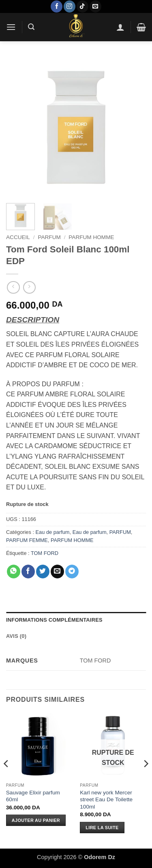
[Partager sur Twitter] (43, 572)
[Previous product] (29, 287)
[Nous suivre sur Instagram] (70, 6)
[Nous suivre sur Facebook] (57, 6)
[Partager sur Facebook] (28, 572)
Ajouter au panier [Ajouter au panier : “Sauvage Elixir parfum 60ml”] (36, 820)
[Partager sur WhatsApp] (14, 572)
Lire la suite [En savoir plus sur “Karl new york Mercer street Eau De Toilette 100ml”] (102, 828)
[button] (11, 27)
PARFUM (49, 237)
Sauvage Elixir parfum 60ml (33, 796)
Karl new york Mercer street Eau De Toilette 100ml (106, 800)
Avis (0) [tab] (16, 636)
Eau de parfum (53, 532)
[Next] (146, 780)
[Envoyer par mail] (57, 572)
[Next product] (13, 287)
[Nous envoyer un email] (95, 6)
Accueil (18, 237)
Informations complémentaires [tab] (54, 620)
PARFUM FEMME (27, 540)
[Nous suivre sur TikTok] (82, 6)
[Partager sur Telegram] (72, 572)
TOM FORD (45, 553)
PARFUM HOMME (91, 237)
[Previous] (6, 780)
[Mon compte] (120, 27)
